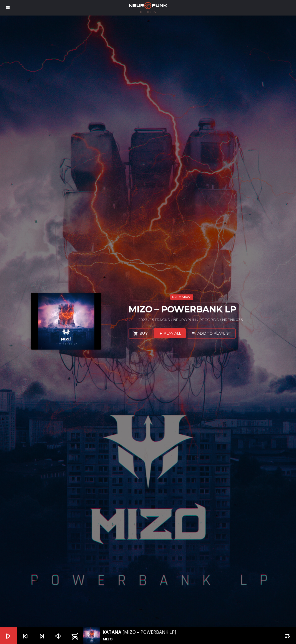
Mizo (127, 320)
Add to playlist (211, 334)
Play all (170, 334)
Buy (141, 334)
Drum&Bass (182, 297)
